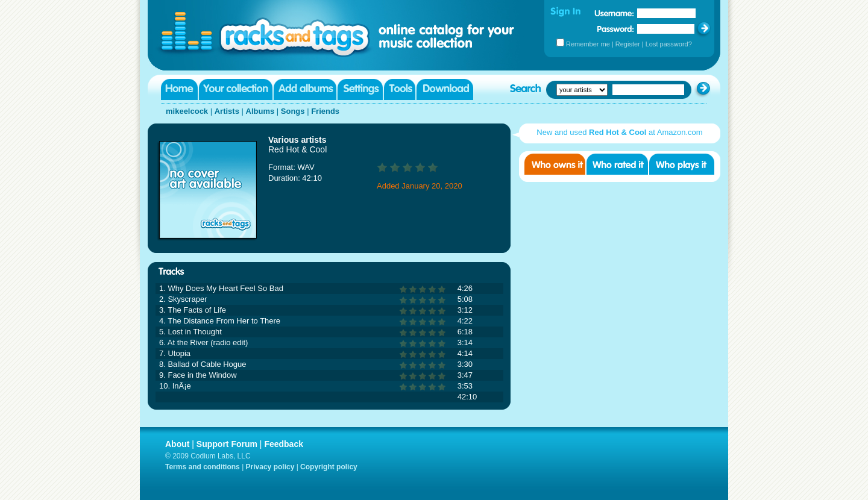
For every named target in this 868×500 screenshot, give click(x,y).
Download (445, 89)
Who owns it (555, 164)
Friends (325, 111)
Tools (400, 89)
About (177, 444)
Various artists (297, 140)
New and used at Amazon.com (619, 132)
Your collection (236, 89)
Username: (614, 13)
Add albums (305, 89)
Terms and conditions (203, 467)
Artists (227, 111)
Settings (360, 89)
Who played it (682, 164)
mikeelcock (187, 111)
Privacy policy (270, 467)
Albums (260, 111)
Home (179, 89)
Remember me (588, 44)
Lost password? (669, 44)
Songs (293, 111)
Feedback (284, 444)
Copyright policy (329, 467)
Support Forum (227, 444)
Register (628, 44)
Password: (616, 29)
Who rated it (617, 164)
